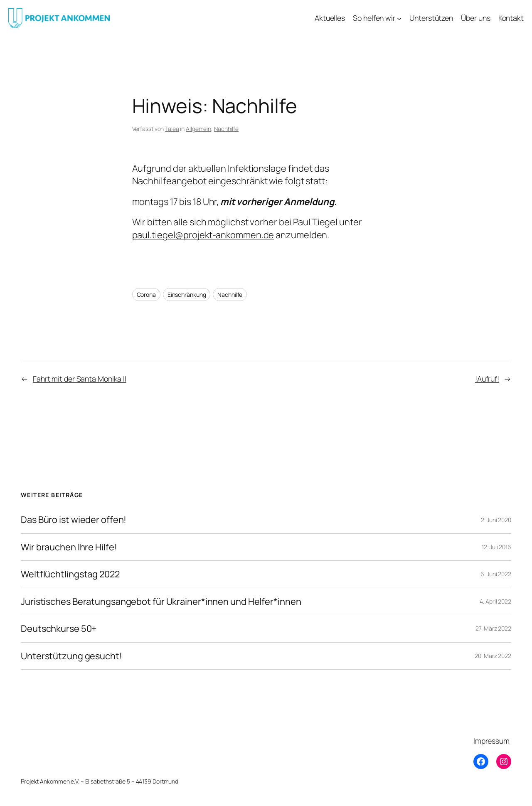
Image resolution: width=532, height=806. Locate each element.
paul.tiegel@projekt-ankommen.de (203, 235)
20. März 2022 (493, 656)
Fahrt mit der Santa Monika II (80, 379)
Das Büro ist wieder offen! (74, 520)
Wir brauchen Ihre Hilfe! (69, 547)
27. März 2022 (493, 628)
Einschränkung (187, 295)
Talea (172, 129)
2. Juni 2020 (496, 520)
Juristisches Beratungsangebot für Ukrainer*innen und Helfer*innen (161, 601)
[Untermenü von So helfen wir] (399, 18)
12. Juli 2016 (496, 547)
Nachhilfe (226, 129)
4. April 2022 (495, 601)
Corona (146, 295)
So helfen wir (374, 18)
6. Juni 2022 (496, 574)
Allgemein (198, 129)
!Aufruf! (487, 379)
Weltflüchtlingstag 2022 (70, 574)
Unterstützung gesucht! (71, 656)
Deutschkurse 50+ (59, 629)
